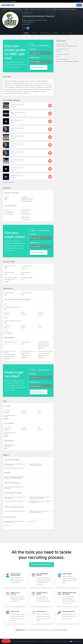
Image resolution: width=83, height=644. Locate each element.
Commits (26, 33)
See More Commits (9, 182)
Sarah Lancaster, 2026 (18, 128)
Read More (27, 93)
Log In (81, 1)
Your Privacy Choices (66, 641)
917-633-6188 (32, 630)
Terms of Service (78, 641)
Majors (71, 33)
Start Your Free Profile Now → (42, 564)
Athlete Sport (35, 58)
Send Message (9, 214)
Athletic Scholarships (8, 9)
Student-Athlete (44, 45)
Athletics (35, 33)
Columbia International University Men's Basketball (65, 9)
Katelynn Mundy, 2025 (18, 136)
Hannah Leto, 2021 (17, 176)
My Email (33, 49)
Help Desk (13, 1)
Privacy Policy (45, 641)
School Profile (45, 33)
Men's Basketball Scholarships (21, 9)
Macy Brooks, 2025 (17, 144)
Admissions (56, 33)
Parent (34, 45)
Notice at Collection (54, 641)
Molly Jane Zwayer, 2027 (19, 112)
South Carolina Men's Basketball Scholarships (41, 9)
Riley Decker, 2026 (17, 120)
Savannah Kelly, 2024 (17, 160)
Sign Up (79, 5)
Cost (64, 33)
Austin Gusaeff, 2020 (17, 104)
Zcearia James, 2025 (17, 152)
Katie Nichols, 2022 (17, 168)
